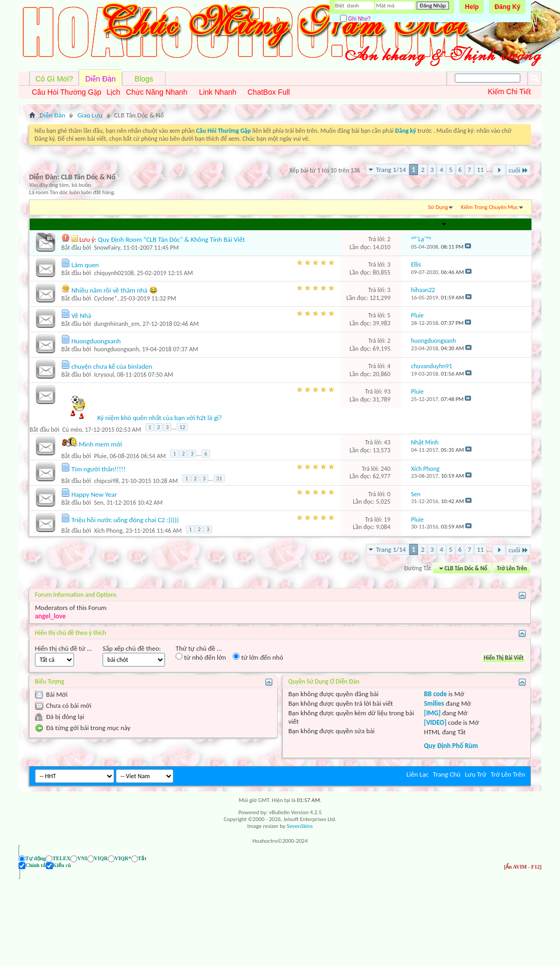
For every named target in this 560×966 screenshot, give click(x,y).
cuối (518, 170)
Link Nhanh (218, 92)
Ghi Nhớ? (355, 19)
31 (219, 479)
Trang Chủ (447, 774)
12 (182, 427)
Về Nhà (81, 316)
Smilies (434, 703)
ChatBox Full (269, 92)
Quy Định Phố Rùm (451, 746)
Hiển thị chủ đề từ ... (63, 648)
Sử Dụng (438, 207)
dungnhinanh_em (117, 324)
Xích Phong (108, 531)
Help (472, 7)
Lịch (114, 92)
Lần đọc (381, 224)
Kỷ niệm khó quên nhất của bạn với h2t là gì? (160, 418)
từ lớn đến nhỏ (258, 657)
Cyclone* (106, 298)
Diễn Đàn (100, 79)
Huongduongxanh (96, 341)
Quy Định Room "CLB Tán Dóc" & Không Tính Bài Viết (171, 239)
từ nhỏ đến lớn (201, 657)
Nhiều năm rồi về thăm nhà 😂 (114, 290)
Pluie (100, 455)
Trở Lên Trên (512, 568)
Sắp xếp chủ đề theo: (132, 648)
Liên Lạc (418, 774)
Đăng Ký (507, 7)
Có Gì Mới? (54, 79)
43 (387, 442)
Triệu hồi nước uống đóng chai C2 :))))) (125, 520)
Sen (99, 503)
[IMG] (433, 713)
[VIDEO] (435, 722)
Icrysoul (104, 375)
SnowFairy (107, 248)
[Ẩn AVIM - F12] (523, 858)
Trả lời (357, 224)
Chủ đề (45, 224)
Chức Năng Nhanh (157, 92)
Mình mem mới (100, 444)
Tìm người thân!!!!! (99, 469)
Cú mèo (72, 430)
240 (385, 469)
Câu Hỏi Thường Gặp (67, 92)
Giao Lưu (90, 115)
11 (480, 170)
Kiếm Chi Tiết (509, 92)
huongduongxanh (117, 349)
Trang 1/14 (391, 170)
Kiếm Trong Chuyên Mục (490, 207)
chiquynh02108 (114, 273)
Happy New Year (94, 494)
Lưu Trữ (476, 774)
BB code (435, 694)
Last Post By (429, 224)
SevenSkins (300, 826)
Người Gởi (73, 224)
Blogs (144, 79)
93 (387, 391)
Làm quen (85, 265)
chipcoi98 (107, 481)
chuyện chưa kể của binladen (112, 366)
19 (387, 520)
